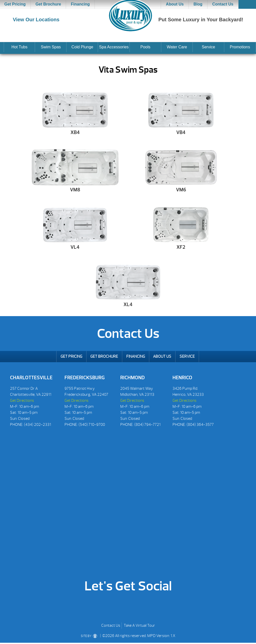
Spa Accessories (114, 47)
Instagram (152, 607)
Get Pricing (71, 356)
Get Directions (22, 401)
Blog (198, 4)
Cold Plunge (82, 47)
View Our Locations (36, 20)
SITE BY (89, 636)
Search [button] (247, 4)
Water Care (177, 47)
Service (208, 47)
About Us (175, 4)
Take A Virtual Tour (139, 625)
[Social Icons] (14, 433)
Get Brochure (48, 4)
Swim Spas (51, 47)
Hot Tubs (19, 47)
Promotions (240, 47)
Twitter (136, 607)
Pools (145, 47)
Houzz (121, 607)
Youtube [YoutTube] (105, 607)
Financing (80, 4)
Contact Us (223, 4)
